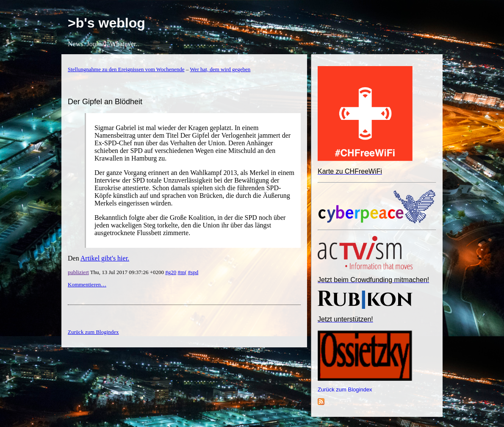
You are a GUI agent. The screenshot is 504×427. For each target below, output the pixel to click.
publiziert (78, 272)
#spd (193, 272)
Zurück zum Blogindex (345, 390)
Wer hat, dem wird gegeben (220, 69)
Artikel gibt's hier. (105, 258)
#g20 (171, 272)
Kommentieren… (87, 284)
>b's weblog (107, 23)
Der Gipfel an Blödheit (105, 102)
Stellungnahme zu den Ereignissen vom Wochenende (126, 69)
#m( (182, 272)
